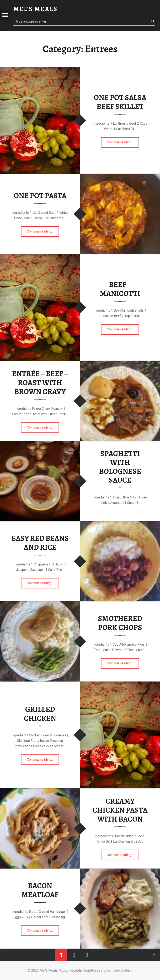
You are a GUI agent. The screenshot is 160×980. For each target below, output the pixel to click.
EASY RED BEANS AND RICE (40, 543)
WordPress (92, 971)
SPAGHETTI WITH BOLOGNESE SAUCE (120, 467)
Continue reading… (123, 141)
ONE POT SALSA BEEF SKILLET (120, 102)
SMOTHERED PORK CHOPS (120, 623)
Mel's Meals (49, 971)
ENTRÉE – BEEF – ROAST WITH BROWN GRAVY (40, 383)
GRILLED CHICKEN (40, 714)
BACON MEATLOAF (40, 890)
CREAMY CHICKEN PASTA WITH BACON (120, 810)
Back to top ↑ (123, 971)
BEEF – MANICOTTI (120, 289)
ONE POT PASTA (40, 196)
